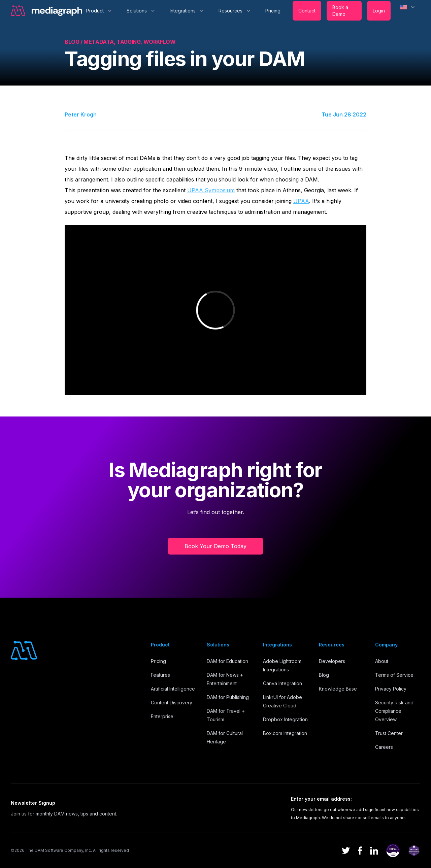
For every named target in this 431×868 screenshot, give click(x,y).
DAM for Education (227, 661)
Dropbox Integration (285, 719)
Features (160, 675)
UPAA (301, 201)
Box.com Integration (285, 733)
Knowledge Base (338, 689)
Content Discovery (172, 703)
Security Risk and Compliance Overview (394, 711)
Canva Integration (283, 683)
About (382, 661)
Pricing (273, 11)
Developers (332, 661)
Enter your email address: (321, 799)
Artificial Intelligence (173, 689)
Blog (324, 675)
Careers (384, 747)
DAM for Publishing (228, 697)
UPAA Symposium (211, 190)
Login (379, 11)
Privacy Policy (391, 689)
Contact (307, 11)
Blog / (74, 42)
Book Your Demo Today (215, 546)
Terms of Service (394, 675)
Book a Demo (340, 11)
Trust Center (389, 733)
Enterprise (162, 716)
